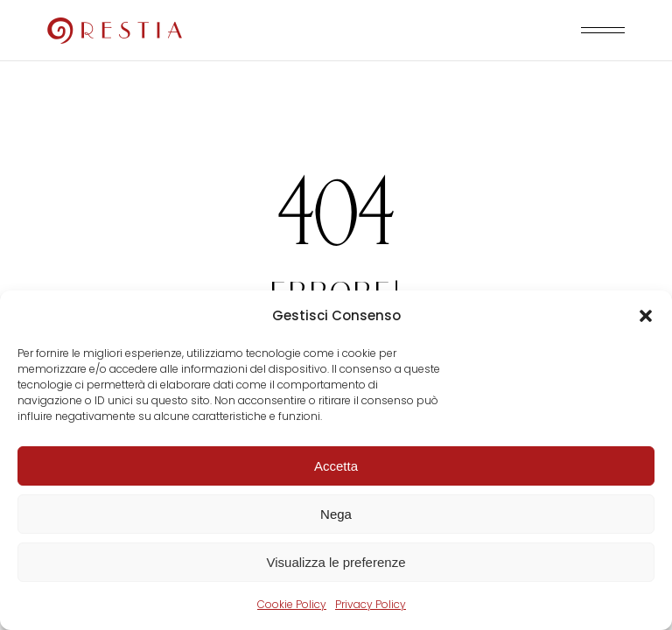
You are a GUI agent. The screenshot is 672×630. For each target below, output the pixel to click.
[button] (646, 316)
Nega (336, 514)
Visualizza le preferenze (336, 562)
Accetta (336, 466)
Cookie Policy (292, 604)
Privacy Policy (371, 604)
